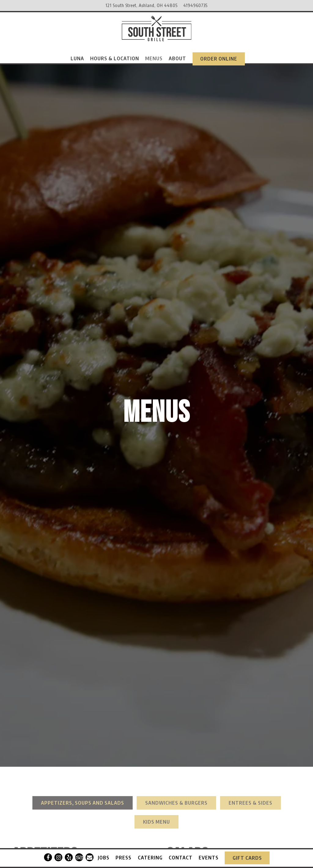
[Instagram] (58, 855)
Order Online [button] (219, 59)
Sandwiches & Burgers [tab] (176, 718)
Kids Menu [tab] (156, 737)
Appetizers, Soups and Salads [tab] (83, 718)
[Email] (90, 855)
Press (123, 855)
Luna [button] (77, 58)
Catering (150, 855)
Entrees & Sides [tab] (250, 718)
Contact (181, 855)
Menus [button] (154, 58)
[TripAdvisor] (79, 855)
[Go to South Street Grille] (142, 6)
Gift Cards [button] (247, 855)
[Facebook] (48, 855)
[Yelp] (69, 855)
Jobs (104, 855)
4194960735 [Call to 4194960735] (195, 5)
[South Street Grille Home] (156, 28)
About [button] (177, 58)
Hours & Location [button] (115, 58)
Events (209, 855)
